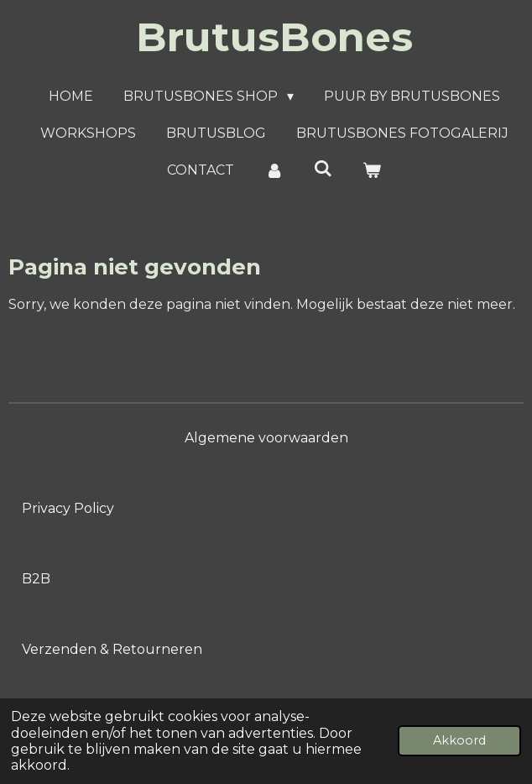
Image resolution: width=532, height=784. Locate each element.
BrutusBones (274, 37)
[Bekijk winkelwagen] (372, 170)
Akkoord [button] (459, 740)
